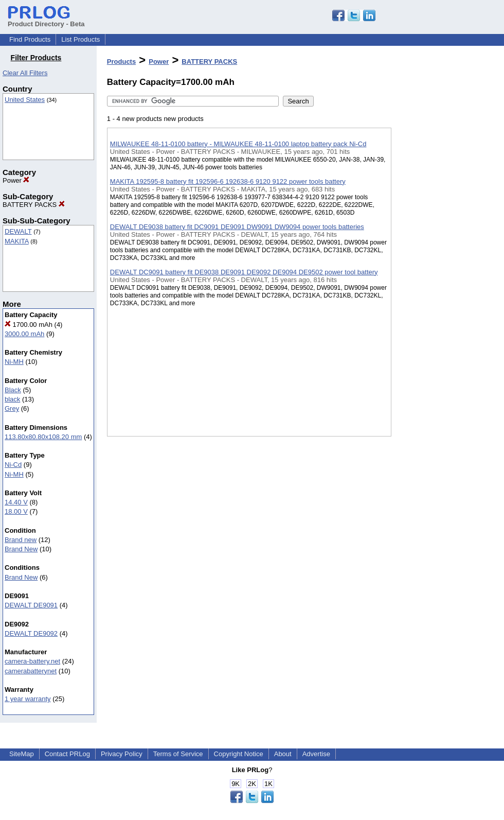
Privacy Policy (122, 754)
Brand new (21, 540)
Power (16, 180)
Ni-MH (14, 362)
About (283, 754)
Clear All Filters (25, 73)
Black (13, 390)
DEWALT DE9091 (31, 605)
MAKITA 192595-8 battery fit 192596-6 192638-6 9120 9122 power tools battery (228, 181)
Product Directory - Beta (46, 20)
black (12, 399)
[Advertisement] (443, 267)
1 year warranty (28, 699)
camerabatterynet (31, 671)
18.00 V (16, 511)
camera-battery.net (32, 661)
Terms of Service (178, 754)
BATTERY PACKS (34, 205)
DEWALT (18, 231)
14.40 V (16, 502)
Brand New (21, 549)
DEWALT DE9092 (31, 633)
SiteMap (22, 754)
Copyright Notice (239, 754)
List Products (80, 39)
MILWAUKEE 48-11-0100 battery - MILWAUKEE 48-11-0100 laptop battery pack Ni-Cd (238, 144)
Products (121, 62)
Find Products (30, 39)
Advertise (316, 754)
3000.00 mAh (24, 334)
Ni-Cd (13, 465)
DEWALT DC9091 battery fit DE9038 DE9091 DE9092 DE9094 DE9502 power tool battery (244, 272)
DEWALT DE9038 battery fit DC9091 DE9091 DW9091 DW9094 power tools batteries (237, 227)
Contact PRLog (67, 754)
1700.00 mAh (29, 325)
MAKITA (17, 241)
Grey (12, 408)
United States (25, 100)
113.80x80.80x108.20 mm (43, 437)
